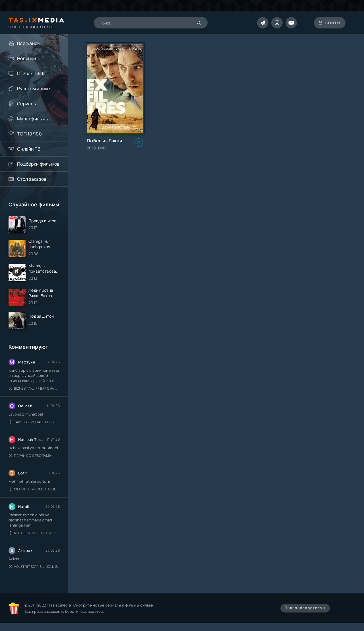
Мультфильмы (33, 119)
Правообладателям (305, 610)
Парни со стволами (30, 458)
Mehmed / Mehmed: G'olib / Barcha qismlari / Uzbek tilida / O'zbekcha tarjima (34, 492)
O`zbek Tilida (31, 73)
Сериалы (27, 104)
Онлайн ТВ (29, 149)
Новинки (26, 58)
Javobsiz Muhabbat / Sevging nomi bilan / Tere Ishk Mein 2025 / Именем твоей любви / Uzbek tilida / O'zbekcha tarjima (34, 425)
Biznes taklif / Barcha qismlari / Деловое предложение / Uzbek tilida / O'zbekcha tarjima (34, 391)
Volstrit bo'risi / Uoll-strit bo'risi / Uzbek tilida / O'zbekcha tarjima (34, 569)
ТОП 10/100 (29, 134)
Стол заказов (32, 179)
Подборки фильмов (38, 164)
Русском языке (34, 89)
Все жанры (29, 43)
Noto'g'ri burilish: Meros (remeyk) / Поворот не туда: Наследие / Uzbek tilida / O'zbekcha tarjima (34, 536)
